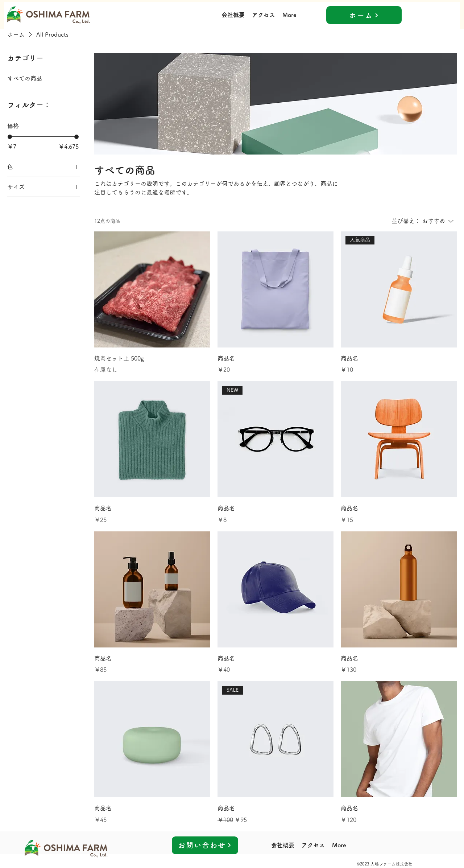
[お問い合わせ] (205, 845)
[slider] (10, 137)
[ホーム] (364, 15)
